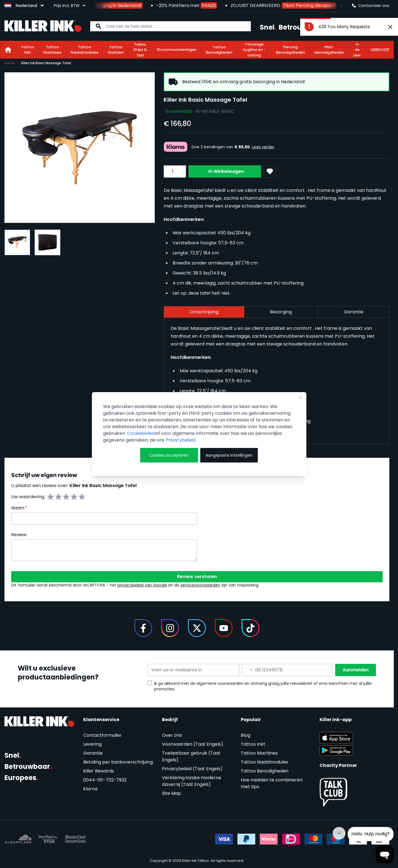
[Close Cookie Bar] (301, 398)
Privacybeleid (180, 440)
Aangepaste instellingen (229, 455)
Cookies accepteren (169, 455)
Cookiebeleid (141, 433)
